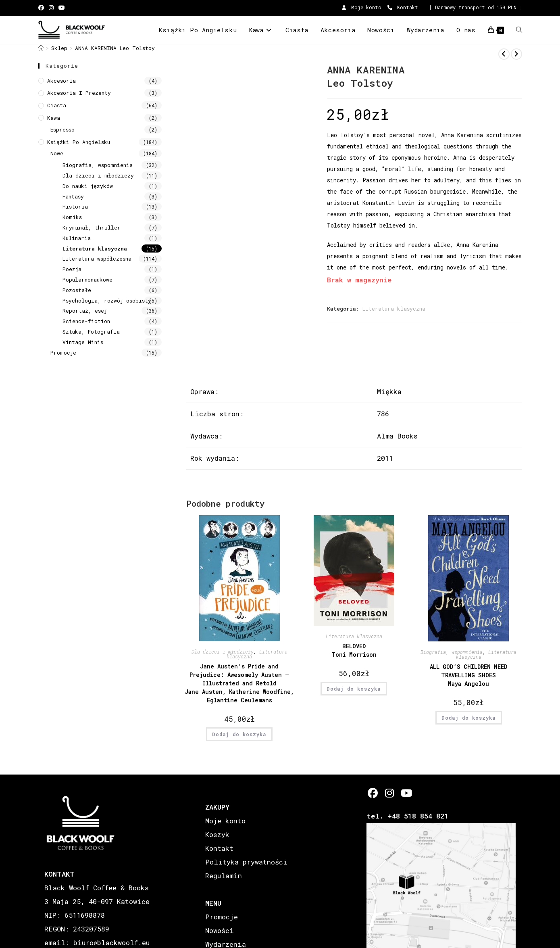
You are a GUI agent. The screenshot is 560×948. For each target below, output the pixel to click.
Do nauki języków (88, 186)
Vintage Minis (83, 342)
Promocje (63, 353)
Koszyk (217, 834)
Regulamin (224, 876)
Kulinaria (77, 238)
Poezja (72, 269)
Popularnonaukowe (87, 280)
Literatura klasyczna (394, 309)
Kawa (54, 118)
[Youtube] (406, 793)
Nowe (57, 153)
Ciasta (57, 105)
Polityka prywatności (246, 862)
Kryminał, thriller (92, 228)
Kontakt (403, 7)
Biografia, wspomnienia (452, 652)
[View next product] (516, 54)
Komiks (72, 217)
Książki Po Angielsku (79, 142)
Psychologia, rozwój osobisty (107, 301)
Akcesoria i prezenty (79, 93)
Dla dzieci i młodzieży (223, 651)
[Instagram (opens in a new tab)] (51, 8)
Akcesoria (61, 81)
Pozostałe (77, 290)
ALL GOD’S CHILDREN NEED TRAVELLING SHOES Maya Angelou (468, 675)
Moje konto (362, 7)
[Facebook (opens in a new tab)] (42, 8)
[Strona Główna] (41, 48)
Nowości (220, 930)
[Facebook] (373, 793)
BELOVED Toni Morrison (354, 650)
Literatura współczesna (97, 259)
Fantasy (73, 196)
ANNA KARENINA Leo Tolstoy (115, 48)
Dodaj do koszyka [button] (239, 734)
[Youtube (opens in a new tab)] (62, 8)
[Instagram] (389, 793)
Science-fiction (86, 321)
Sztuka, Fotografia (91, 332)
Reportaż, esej (85, 311)
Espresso (62, 129)
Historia (75, 207)
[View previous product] (504, 54)
